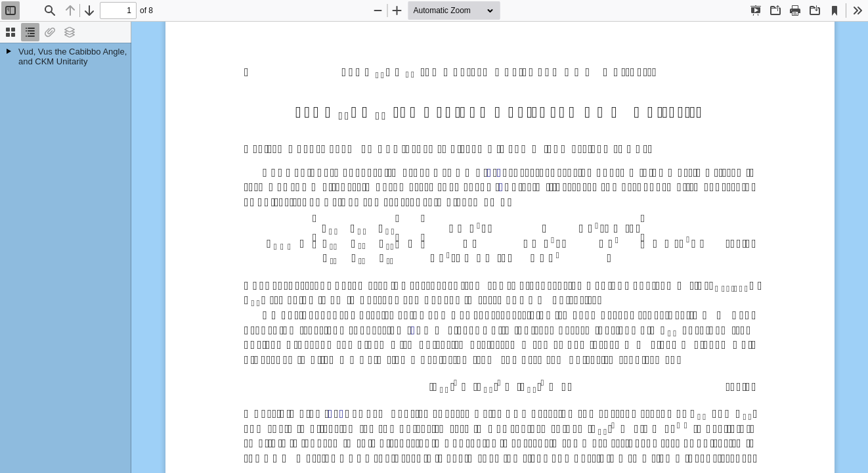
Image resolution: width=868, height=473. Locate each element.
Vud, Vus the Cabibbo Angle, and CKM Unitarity (73, 56)
